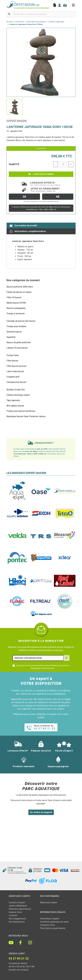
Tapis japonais (13, 400)
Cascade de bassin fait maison (21, 321)
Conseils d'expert (17, 903)
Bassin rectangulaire (16, 308)
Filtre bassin (12, 361)
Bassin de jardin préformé (19, 342)
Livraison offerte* (45, 184)
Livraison (13, 915)
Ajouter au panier (41, 174)
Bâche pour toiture (48, 903)
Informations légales (50, 919)
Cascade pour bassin (16, 382)
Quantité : (15, 164)
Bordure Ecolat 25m (16, 390)
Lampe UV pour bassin (17, 348)
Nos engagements (17, 919)
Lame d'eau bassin (15, 371)
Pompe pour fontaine (16, 326)
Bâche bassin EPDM (16, 303)
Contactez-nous (47, 925)
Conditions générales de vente (54, 922)
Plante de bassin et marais (19, 292)
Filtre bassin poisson (16, 366)
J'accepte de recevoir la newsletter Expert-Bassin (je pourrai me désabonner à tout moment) (43, 667)
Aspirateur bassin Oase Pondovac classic (26, 416)
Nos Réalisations (17, 922)
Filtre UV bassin (14, 297)
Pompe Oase (13, 355)
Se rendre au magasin (41, 812)
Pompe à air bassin (16, 314)
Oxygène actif (13, 377)
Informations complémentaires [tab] (28, 231)
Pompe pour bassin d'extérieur (21, 411)
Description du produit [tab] (23, 226)
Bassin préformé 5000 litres (20, 287)
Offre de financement (45, 190)
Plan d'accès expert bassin (53, 928)
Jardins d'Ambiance (18, 906)
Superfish (11, 337)
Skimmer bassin (14, 332)
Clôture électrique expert (18, 395)
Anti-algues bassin (15, 406)
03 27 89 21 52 (19, 959)
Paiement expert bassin (20, 909)
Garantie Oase (15, 912)
